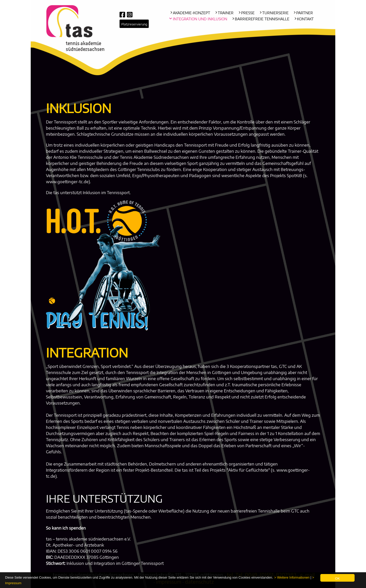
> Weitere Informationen (292, 577)
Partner (305, 13)
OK (337, 578)
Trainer (226, 13)
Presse (248, 13)
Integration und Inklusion (200, 19)
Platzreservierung (134, 24)
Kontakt (305, 19)
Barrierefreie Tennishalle (262, 19)
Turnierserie (275, 13)
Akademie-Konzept (192, 13)
